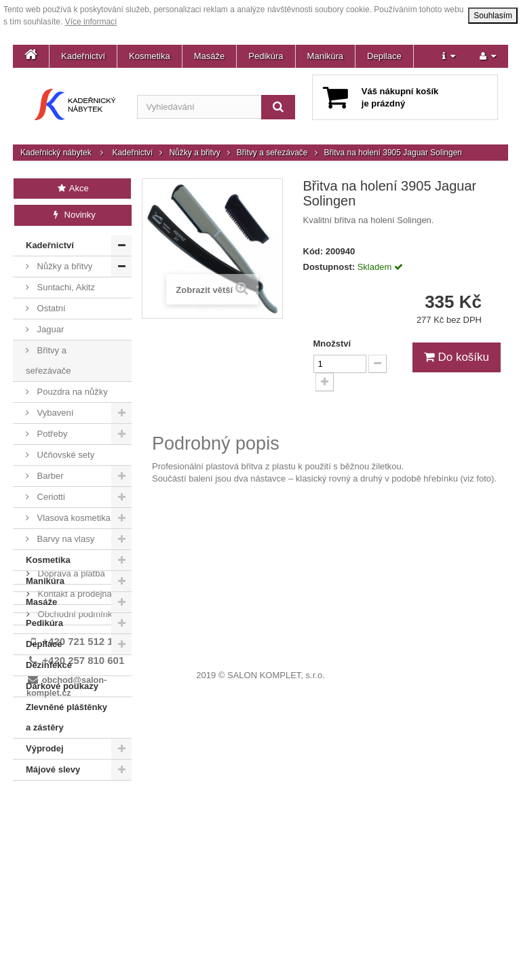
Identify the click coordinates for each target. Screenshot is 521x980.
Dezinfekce (49, 665)
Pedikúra (266, 56)
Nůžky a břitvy (194, 153)
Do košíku (457, 357)
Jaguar (49, 329)
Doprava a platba (70, 805)
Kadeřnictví (83, 56)
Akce (72, 188)
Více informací (91, 22)
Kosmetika (150, 56)
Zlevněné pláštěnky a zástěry (66, 717)
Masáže (210, 56)
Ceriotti (50, 497)
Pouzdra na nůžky (71, 392)
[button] (449, 56)
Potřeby (51, 434)
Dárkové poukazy (62, 686)
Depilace (384, 56)
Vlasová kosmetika (73, 518)
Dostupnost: (329, 267)
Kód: (313, 251)
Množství (332, 344)
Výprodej (45, 748)
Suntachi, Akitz (65, 287)
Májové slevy (53, 769)
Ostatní (50, 308)
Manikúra (325, 56)
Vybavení (54, 413)
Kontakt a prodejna (74, 825)
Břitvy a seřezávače (272, 153)
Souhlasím (493, 16)
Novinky (73, 215)
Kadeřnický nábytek (56, 153)
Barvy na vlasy (64, 539)
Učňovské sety (64, 455)
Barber (49, 476)
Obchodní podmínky (76, 845)
